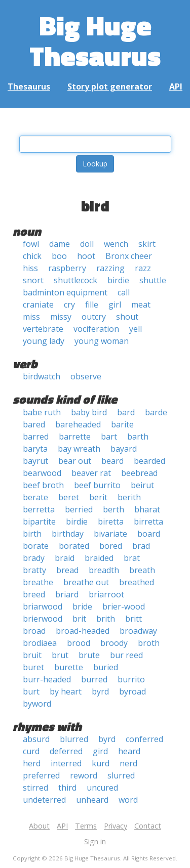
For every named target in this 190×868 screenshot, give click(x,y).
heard (129, 751)
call (124, 292)
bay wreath (79, 449)
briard (67, 594)
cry (69, 305)
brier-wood (124, 606)
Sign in (95, 841)
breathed (137, 582)
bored (111, 546)
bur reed (126, 655)
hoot (86, 256)
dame (60, 244)
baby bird (89, 412)
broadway (138, 631)
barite (122, 424)
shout (127, 317)
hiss (30, 268)
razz (143, 268)
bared (34, 424)
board (149, 534)
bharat (147, 509)
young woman (102, 341)
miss (31, 317)
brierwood (43, 619)
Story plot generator (110, 86)
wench (116, 244)
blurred (74, 739)
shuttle (153, 280)
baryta (35, 449)
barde (156, 412)
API (176, 86)
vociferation (96, 329)
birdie (118, 280)
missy (61, 317)
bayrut (35, 461)
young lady (44, 341)
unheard (92, 800)
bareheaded (78, 424)
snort (33, 280)
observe (86, 376)
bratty (34, 570)
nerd (128, 763)
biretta (111, 522)
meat (141, 305)
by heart (66, 691)
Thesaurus (29, 86)
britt (134, 619)
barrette (75, 437)
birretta (148, 522)
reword (84, 775)
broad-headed (83, 631)
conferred (144, 739)
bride (82, 606)
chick (32, 256)
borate (36, 546)
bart (109, 437)
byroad (132, 691)
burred (94, 679)
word (128, 800)
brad (141, 546)
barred (36, 437)
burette (69, 667)
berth (113, 509)
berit (98, 497)
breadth (104, 570)
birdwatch (42, 376)
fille (92, 305)
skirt (147, 244)
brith (106, 619)
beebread (139, 473)
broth (149, 643)
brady (34, 558)
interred (66, 763)
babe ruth (42, 412)
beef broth (43, 485)
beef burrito (97, 485)
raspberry (67, 268)
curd (31, 751)
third (67, 788)
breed (34, 594)
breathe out (86, 582)
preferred (41, 775)
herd (32, 763)
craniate (38, 305)
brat (132, 558)
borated (74, 546)
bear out (75, 461)
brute (89, 655)
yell (136, 329)
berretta (39, 509)
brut (60, 655)
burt (31, 691)
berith (129, 497)
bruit (32, 655)
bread (67, 570)
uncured (102, 788)
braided (99, 558)
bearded (149, 461)
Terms (86, 826)
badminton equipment (65, 292)
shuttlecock (75, 280)
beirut (142, 485)
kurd (101, 763)
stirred (35, 788)
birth (32, 534)
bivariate (110, 534)
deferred (66, 751)
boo (59, 256)
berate (35, 497)
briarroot (106, 594)
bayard (124, 449)
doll (87, 244)
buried (106, 667)
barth (138, 437)
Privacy (116, 826)
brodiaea (40, 643)
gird (100, 751)
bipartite (39, 522)
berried (79, 509)
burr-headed (47, 679)
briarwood (43, 606)
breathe (38, 582)
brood (79, 643)
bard (126, 412)
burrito (131, 679)
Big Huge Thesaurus (95, 40)
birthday (68, 534)
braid (65, 558)
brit (79, 619)
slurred (121, 775)
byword (37, 704)
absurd (36, 739)
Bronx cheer (129, 256)
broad (34, 631)
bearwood (42, 473)
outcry (94, 317)
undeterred (44, 800)
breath (142, 570)
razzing (110, 268)
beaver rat (91, 473)
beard (112, 461)
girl (115, 305)
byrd (100, 691)
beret (69, 497)
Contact (148, 826)
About (39, 826)
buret (33, 667)
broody (114, 643)
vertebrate (43, 329)
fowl (31, 244)
